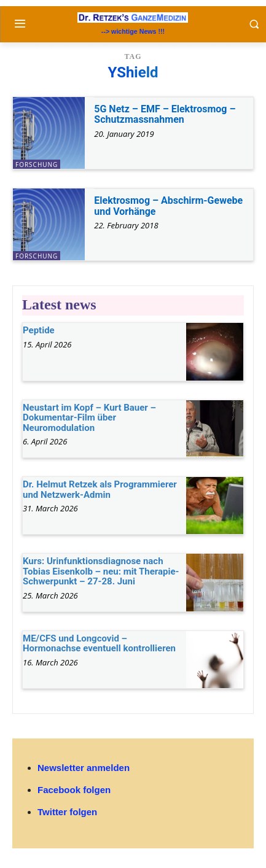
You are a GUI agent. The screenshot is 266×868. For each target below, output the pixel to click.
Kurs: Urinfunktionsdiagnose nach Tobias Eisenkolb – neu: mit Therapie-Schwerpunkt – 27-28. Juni (101, 571)
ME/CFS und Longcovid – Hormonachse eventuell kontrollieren (99, 644)
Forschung (37, 165)
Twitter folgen (67, 812)
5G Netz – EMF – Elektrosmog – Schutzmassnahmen (165, 114)
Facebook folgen (74, 790)
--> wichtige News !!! (133, 31)
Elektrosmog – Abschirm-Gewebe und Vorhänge (168, 206)
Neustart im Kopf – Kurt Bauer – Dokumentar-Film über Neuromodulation (89, 418)
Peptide (39, 330)
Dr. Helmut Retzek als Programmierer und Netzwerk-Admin (100, 490)
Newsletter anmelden (84, 768)
